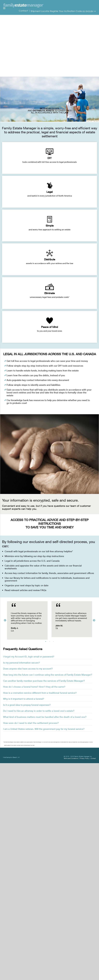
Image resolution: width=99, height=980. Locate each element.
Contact (24, 11)
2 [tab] (50, 642)
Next (94, 620)
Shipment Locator (40, 11)
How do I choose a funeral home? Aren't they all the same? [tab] (34, 687)
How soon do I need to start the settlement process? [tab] (31, 723)
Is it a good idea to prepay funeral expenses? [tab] (27, 705)
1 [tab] (46, 642)
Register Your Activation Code (66, 11)
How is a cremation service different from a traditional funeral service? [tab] (40, 693)
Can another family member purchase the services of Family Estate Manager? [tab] (44, 681)
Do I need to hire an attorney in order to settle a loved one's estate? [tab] (39, 711)
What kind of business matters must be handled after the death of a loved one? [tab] (45, 717)
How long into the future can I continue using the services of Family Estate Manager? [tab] (48, 675)
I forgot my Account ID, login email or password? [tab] (29, 657)
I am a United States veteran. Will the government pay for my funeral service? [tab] (44, 729)
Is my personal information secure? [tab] (21, 663)
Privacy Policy (84, 758)
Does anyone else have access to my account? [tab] (28, 669)
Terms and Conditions (71, 758)
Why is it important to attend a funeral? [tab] (24, 699)
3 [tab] (54, 642)
